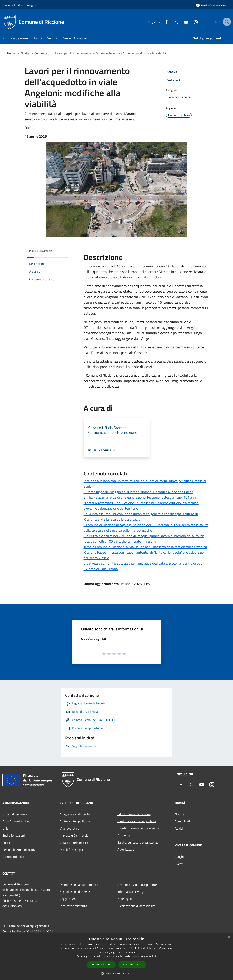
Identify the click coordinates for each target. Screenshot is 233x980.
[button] (117, 973)
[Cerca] (226, 22)
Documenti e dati (14, 857)
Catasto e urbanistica (74, 843)
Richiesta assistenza (73, 906)
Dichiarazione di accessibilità (136, 906)
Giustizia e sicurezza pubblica (137, 821)
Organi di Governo (14, 814)
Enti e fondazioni (14, 835)
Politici (7, 843)
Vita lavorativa (70, 828)
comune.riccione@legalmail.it (29, 926)
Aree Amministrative (16, 821)
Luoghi (179, 857)
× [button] (229, 937)
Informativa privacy (130, 892)
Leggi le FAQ (68, 899)
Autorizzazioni (127, 849)
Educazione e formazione (134, 814)
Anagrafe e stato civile (75, 814)
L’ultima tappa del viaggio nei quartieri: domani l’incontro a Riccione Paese (138, 492)
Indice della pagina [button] (41, 251)
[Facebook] (161, 22)
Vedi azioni (176, 80)
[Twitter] (171, 22)
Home (11, 53)
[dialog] (116, 957)
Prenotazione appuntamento (79, 885)
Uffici (6, 828)
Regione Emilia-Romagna (19, 5)
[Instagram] (191, 22)
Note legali (125, 899)
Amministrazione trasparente (137, 885)
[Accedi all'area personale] (211, 5)
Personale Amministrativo (20, 850)
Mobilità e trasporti (73, 850)
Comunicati (42, 53)
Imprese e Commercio (74, 835)
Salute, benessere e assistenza (138, 842)
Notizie (180, 814)
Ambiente (124, 835)
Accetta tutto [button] (101, 965)
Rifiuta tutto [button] (132, 964)
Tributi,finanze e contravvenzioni (139, 828)
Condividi (175, 72)
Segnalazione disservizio (76, 892)
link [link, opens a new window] (154, 956)
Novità (25, 53)
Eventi (179, 864)
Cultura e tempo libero (75, 821)
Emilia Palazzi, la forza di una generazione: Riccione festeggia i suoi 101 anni (140, 497)
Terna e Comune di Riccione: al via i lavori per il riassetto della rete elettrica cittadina (145, 547)
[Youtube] (181, 22)
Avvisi (179, 828)
